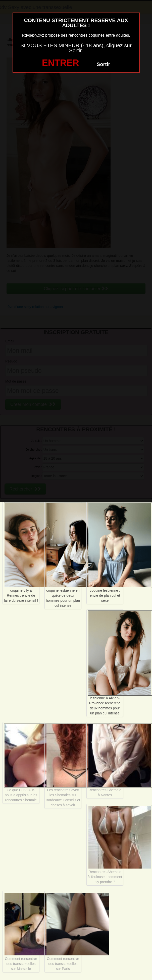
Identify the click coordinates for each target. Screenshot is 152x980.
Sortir (103, 64)
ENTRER (61, 63)
